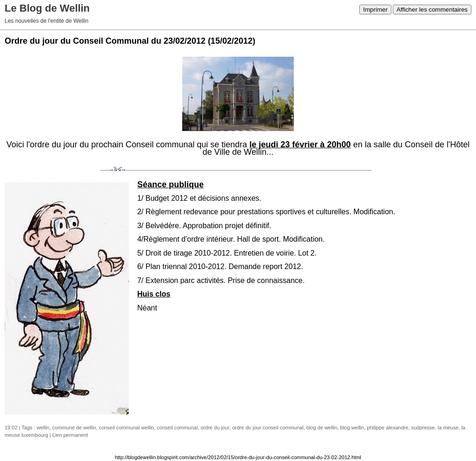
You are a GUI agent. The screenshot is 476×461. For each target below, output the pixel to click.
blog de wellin (322, 428)
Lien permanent (70, 435)
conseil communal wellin (127, 428)
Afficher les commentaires (432, 10)
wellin (43, 428)
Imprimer (375, 10)
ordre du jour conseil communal (268, 428)
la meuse (448, 428)
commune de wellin (74, 428)
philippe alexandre (387, 428)
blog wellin (352, 428)
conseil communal (177, 428)
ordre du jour (215, 428)
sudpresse (423, 428)
